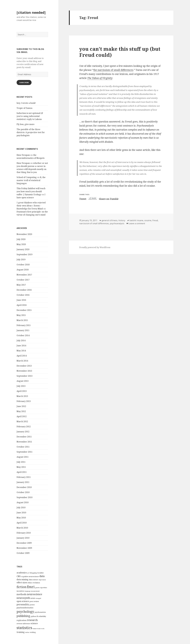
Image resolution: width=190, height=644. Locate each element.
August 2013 (23, 381)
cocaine (148, 220)
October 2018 (23, 265)
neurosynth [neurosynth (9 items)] (23, 598)
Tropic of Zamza (24, 108)
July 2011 (21, 462)
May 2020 (21, 244)
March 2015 (22, 320)
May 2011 (21, 467)
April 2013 (22, 391)
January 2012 (23, 432)
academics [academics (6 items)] (22, 573)
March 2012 (22, 421)
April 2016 (22, 305)
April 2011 (22, 472)
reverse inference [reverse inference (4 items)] (23, 624)
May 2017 (21, 285)
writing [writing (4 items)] (33, 632)
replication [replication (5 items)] (22, 620)
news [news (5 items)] (33, 598)
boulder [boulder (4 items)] (41, 573)
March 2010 (22, 528)
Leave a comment (137, 223)
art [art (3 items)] (28, 573)
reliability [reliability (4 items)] (42, 616)
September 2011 (25, 452)
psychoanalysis (117, 223)
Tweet (83, 198)
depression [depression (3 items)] (42, 580)
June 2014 (21, 346)
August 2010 (23, 502)
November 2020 (24, 234)
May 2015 (21, 315)
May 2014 (21, 351)
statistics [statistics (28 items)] (24, 628)
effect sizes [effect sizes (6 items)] (22, 583)
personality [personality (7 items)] (23, 604)
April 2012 (22, 416)
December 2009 (24, 543)
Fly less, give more (26, 124)
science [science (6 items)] (34, 623)
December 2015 (24, 310)
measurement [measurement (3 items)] (35, 591)
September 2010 (25, 497)
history (122, 220)
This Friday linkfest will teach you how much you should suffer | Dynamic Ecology (31, 191)
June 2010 (21, 513)
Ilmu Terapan (23, 155)
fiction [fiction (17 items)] (22, 587)
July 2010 (21, 507)
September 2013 (25, 376)
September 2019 (25, 254)
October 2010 (23, 492)
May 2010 (21, 518)
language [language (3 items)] (28, 591)
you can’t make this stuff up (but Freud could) (120, 52)
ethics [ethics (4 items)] (30, 583)
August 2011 (23, 457)
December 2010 (24, 487)
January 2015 (23, 330)
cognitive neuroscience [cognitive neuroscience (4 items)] (30, 576)
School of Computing (27, 177)
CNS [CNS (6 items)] (19, 576)
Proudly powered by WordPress (95, 247)
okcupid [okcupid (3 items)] (38, 598)
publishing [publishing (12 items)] (23, 616)
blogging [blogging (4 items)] (33, 573)
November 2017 (24, 275)
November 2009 (24, 548)
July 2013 (21, 386)
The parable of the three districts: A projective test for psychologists (31, 132)
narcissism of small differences (94, 223)
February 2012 (24, 427)
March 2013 (22, 396)
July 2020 (21, 239)
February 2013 (24, 401)
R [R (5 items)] (37, 616)
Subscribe (24, 82)
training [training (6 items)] (21, 632)
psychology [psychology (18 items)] (25, 611)
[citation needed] (31, 12)
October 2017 (23, 280)
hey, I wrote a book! (26, 103)
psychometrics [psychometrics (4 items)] (40, 612)
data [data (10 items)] (42, 576)
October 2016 (23, 295)
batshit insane (136, 220)
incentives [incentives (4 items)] (20, 591)
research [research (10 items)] (32, 620)
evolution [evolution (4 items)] (36, 583)
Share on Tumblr (109, 198)
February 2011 (24, 477)
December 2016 (24, 290)
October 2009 (23, 553)
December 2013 (24, 366)
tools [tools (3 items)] (43, 629)
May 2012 (21, 411)
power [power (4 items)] (32, 605)
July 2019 (21, 259)
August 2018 (23, 270)
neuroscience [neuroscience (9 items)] (35, 594)
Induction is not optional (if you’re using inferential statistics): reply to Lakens (30, 116)
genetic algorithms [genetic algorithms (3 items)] (41, 588)
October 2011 (23, 447)
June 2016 (21, 300)
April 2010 (22, 523)
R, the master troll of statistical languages (31, 180)
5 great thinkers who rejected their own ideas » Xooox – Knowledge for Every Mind (31, 206)
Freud (155, 220)
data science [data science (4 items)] (34, 580)
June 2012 (21, 406)
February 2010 (24, 533)
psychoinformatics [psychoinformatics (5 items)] (25, 608)
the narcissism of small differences (113, 70)
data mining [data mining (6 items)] (22, 579)
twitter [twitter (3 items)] (27, 632)
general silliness (110, 220)
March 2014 (22, 361)
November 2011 (24, 442)
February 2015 (24, 325)
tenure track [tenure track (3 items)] (37, 629)
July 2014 (21, 340)
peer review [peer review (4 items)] (34, 601)
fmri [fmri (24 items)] (31, 587)
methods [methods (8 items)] (22, 594)
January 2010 (23, 538)
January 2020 (23, 249)
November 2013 (24, 371)
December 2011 (24, 437)
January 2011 (23, 482)
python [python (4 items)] (33, 616)
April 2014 (22, 356)
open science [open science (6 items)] (23, 601)
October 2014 (23, 335)
